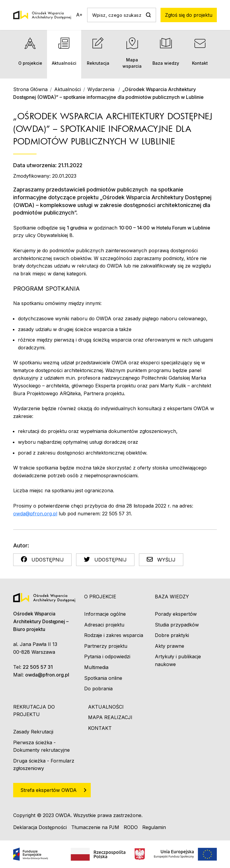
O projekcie (30, 51)
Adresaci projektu (104, 625)
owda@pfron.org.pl (35, 514)
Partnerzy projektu (106, 646)
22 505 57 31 (38, 667)
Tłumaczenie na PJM (95, 827)
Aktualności (64, 51)
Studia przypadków (177, 625)
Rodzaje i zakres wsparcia (114, 635)
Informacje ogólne (105, 614)
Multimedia (96, 667)
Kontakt (200, 51)
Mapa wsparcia (132, 53)
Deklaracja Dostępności (40, 827)
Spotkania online (103, 678)
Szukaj (148, 15)
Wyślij (161, 560)
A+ (79, 15)
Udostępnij (42, 560)
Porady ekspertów (176, 614)
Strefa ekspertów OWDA (49, 790)
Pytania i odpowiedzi (107, 656)
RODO (131, 827)
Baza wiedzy (166, 51)
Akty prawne (170, 646)
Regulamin (154, 827)
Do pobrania (98, 689)
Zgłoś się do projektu (189, 15)
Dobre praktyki (172, 635)
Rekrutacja (98, 51)
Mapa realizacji (110, 717)
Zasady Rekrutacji (33, 732)
